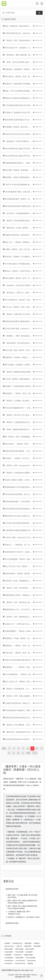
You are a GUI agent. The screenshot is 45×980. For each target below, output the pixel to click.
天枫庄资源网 (19, 958)
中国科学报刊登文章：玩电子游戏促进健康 (22, 33)
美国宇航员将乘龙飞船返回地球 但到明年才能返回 (25, 321)
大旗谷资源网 (9, 952)
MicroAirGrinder (9, 946)
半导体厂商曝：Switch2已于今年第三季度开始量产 (25, 538)
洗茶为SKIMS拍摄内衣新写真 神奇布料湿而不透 (24, 660)
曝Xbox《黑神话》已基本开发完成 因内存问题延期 (25, 271)
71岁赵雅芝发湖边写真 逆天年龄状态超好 (21, 105)
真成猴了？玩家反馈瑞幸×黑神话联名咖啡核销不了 (25, 386)
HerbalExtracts (9, 961)
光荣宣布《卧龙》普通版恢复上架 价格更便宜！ (24, 581)
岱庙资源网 (29, 952)
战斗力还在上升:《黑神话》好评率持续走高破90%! (25, 682)
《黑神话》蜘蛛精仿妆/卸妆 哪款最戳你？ (21, 372)
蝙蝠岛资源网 (29, 955)
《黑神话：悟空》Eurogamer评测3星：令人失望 (24, 466)
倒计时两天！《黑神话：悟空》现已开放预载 (23, 444)
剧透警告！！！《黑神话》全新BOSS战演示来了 (24, 667)
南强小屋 (19, 946)
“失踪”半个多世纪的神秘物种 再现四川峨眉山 (23, 185)
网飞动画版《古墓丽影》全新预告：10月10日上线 (25, 365)
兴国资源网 (8, 955)
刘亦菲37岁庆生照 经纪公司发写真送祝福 (21, 134)
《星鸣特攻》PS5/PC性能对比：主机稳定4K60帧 (24, 141)
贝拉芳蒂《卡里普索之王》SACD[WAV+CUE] (23, 917)
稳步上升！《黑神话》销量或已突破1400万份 (23, 242)
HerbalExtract (18, 955)
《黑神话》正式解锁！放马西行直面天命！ (22, 401)
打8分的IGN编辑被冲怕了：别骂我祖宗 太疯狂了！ (25, 408)
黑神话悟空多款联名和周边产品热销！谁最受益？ (24, 718)
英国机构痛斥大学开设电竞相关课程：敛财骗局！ (24, 487)
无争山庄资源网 (31, 958)
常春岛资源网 (19, 952)
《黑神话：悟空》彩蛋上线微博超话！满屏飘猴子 (24, 696)
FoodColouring (20, 961)
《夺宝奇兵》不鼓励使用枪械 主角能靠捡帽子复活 (25, 213)
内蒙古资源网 (19, 949)
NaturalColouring (20, 963)
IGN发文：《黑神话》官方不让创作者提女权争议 (24, 458)
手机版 (28, 977)
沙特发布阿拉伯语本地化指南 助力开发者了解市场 (25, 509)
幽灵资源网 (28, 946)
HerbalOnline (9, 963)
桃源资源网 (28, 943)
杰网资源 (37, 943)
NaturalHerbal (31, 961)
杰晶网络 (7, 943)
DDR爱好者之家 (17, 943)
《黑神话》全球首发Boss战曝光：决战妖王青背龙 (25, 473)
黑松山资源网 (30, 949)
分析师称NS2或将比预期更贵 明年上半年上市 (23, 530)
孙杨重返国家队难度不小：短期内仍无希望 (22, 163)
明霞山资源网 (9, 949)
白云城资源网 (9, 958)
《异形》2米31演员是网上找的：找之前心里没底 (24, 62)
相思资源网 (37, 946)
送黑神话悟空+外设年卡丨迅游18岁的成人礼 (22, 552)
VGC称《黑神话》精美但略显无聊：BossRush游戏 (25, 379)
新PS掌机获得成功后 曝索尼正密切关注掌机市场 (24, 206)
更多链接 (30, 963)
